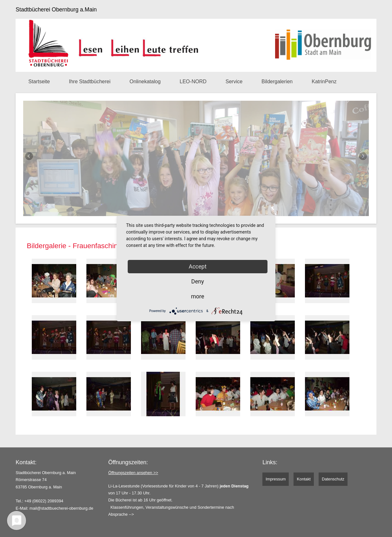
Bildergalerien (277, 82)
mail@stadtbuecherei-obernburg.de (61, 508)
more (198, 296)
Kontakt (304, 479)
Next (362, 157)
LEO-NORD (193, 82)
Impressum (276, 479)
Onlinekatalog (145, 82)
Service (234, 82)
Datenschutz (333, 479)
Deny (198, 281)
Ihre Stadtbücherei (90, 82)
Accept (198, 266)
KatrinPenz (324, 82)
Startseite (39, 82)
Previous (30, 157)
